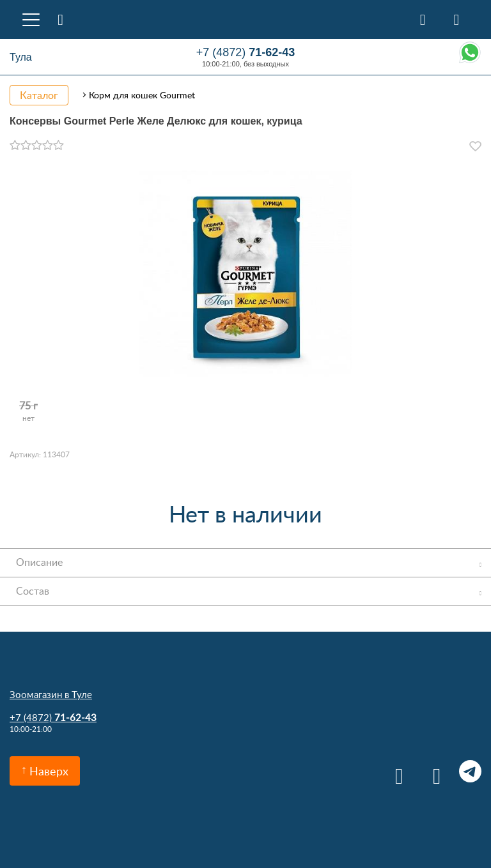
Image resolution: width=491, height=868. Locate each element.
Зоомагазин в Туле (51, 694)
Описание (39, 562)
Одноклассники (433, 771)
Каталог (39, 95)
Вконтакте (395, 771)
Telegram (470, 771)
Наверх (49, 771)
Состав (33, 591)
